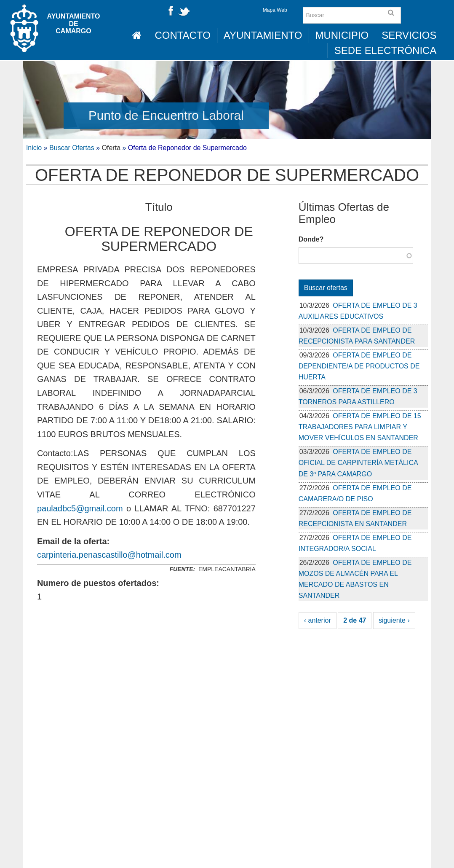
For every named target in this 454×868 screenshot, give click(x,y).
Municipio (342, 35)
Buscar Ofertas (72, 148)
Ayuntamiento (263, 35)
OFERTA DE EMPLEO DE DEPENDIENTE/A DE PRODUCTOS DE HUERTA (359, 366)
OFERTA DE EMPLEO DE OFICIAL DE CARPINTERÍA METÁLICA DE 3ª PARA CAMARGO (358, 463)
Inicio (34, 148)
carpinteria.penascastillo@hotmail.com (109, 555)
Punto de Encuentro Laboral (166, 115)
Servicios (409, 35)
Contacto (182, 35)
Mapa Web (275, 10)
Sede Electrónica (386, 50)
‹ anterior (318, 620)
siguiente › (394, 620)
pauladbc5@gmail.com (80, 508)
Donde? (311, 239)
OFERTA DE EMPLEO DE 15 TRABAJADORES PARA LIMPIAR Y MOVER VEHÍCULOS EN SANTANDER (360, 427)
